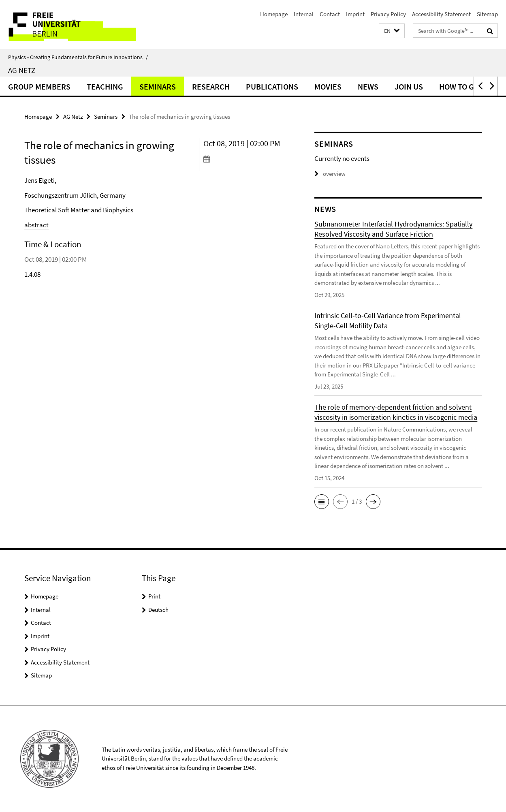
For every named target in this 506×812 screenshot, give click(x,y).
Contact (330, 14)
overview (330, 174)
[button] (392, 31)
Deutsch (158, 610)
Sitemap (487, 14)
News (368, 87)
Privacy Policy (388, 14)
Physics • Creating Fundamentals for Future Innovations (78, 57)
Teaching (105, 87)
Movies (328, 87)
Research (211, 87)
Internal (304, 14)
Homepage (274, 14)
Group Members (39, 87)
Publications (272, 87)
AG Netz (22, 70)
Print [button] (154, 596)
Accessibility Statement (441, 14)
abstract (36, 225)
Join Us (409, 87)
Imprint (355, 14)
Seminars (158, 87)
